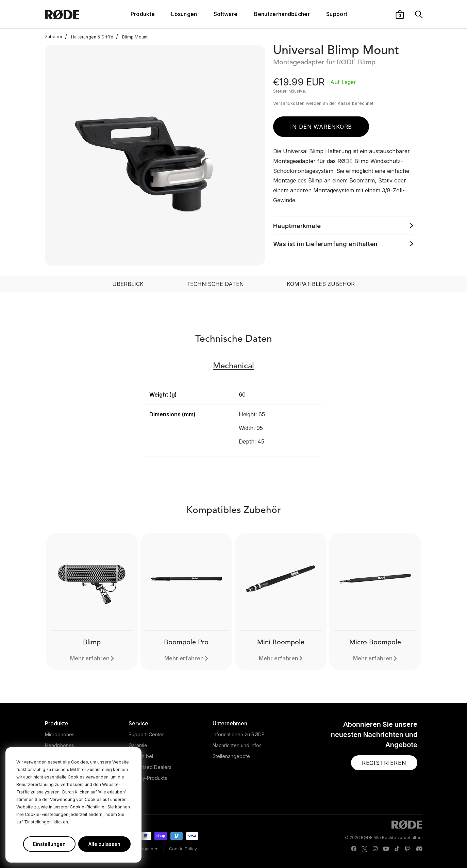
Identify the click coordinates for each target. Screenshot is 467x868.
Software (226, 14)
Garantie (138, 745)
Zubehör (54, 37)
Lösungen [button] (184, 14)
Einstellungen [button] (49, 844)
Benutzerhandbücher (282, 14)
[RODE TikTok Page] (397, 849)
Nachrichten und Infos (237, 745)
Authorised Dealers (150, 767)
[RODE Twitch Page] (407, 849)
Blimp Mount (132, 37)
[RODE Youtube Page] (386, 849)
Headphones (60, 745)
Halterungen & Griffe (89, 37)
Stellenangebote (231, 756)
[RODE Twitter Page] (365, 849)
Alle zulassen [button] (104, 844)
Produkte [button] (143, 14)
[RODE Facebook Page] (354, 849)
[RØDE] (76, 14)
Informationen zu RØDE (238, 734)
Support (337, 14)
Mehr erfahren (90, 658)
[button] (400, 14)
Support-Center (146, 734)
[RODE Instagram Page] (375, 849)
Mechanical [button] (233, 366)
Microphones (60, 734)
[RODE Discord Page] (419, 849)
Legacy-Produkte (148, 778)
